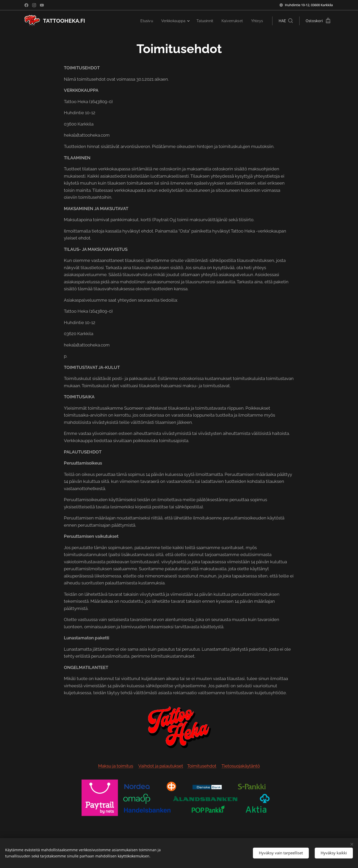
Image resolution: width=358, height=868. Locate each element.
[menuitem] (142, 21)
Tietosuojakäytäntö (241, 766)
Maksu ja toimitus (116, 766)
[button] (286, 21)
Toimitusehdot (202, 766)
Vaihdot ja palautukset (161, 766)
